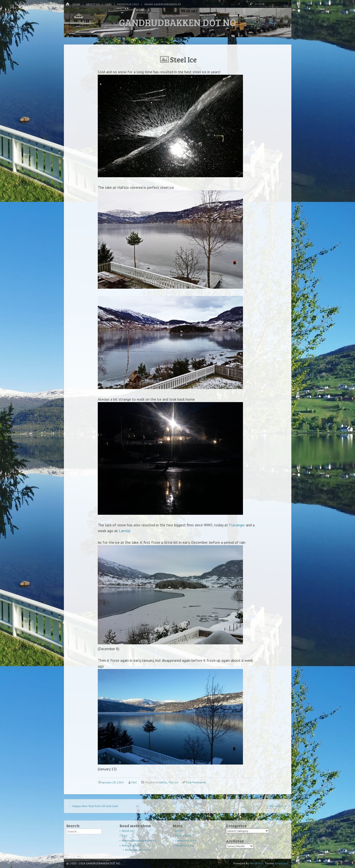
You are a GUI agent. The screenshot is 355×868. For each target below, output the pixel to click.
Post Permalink (196, 782)
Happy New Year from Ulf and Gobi (93, 806)
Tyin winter (278, 806)
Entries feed (183, 835)
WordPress (257, 863)
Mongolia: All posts (138, 850)
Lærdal (125, 531)
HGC (134, 782)
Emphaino (282, 863)
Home (76, 4)
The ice (173, 782)
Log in (179, 831)
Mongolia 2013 (128, 4)
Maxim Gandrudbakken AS (163, 4)
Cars (108, 4)
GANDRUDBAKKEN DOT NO (177, 22)
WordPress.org (184, 845)
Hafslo (163, 782)
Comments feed (186, 841)
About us (93, 4)
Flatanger (237, 525)
